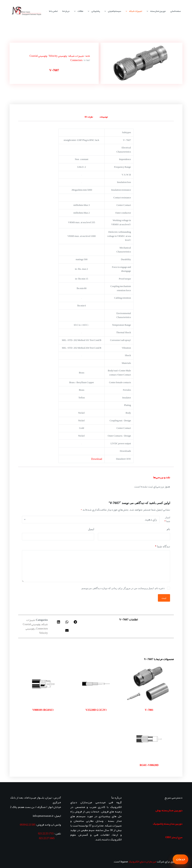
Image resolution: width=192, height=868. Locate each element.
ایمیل (91, 529)
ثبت (164, 598)
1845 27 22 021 (47, 838)
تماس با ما (53, 11)
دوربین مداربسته (155, 11)
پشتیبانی (93, 11)
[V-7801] (149, 684)
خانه (88, 56)
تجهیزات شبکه (133, 11)
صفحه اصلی (175, 11)
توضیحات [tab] (104, 117)
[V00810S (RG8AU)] (43, 684)
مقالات (78, 11)
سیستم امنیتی (112, 11)
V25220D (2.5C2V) (96, 710)
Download (97, 459)
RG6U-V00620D (149, 765)
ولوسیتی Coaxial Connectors (35, 626)
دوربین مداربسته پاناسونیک (168, 824)
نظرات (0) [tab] (89, 117)
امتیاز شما (167, 519)
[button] (75, 622)
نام (168, 529)
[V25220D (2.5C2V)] (96, 684)
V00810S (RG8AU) (43, 710)
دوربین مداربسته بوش (169, 810)
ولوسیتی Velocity (58, 56)
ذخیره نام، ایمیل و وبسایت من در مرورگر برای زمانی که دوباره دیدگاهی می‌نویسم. (123, 588)
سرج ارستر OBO (174, 837)
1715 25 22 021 (46, 833)
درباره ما (66, 11)
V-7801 (149, 710)
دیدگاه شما (163, 547)
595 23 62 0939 (28, 825)
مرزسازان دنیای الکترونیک (142, 861)
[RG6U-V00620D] (149, 739)
